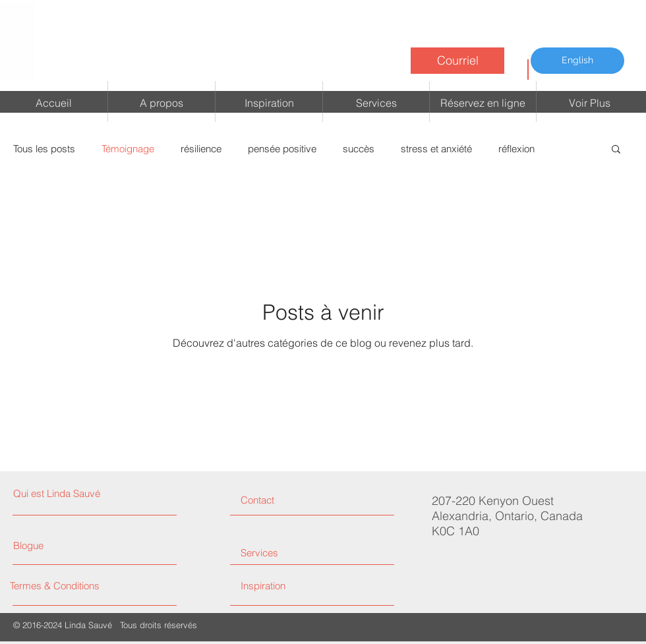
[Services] (290, 553)
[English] (577, 61)
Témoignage (128, 149)
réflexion (516, 149)
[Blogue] (40, 545)
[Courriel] (457, 61)
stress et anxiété (436, 149)
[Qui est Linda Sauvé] (70, 493)
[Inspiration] (309, 586)
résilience (201, 149)
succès (359, 149)
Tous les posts (44, 149)
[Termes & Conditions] (68, 586)
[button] (616, 150)
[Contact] (290, 500)
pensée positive (282, 149)
